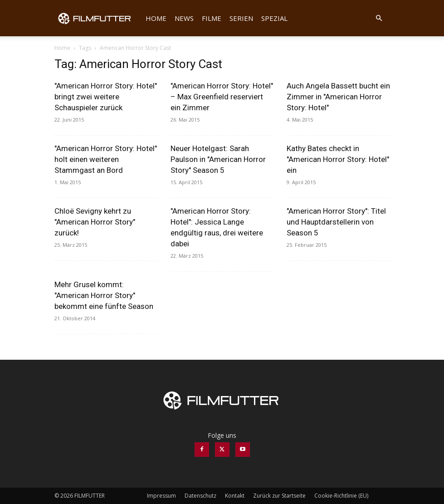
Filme (212, 18)
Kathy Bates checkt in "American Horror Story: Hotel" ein (338, 159)
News (184, 18)
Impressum (161, 496)
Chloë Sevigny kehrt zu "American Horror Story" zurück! (95, 222)
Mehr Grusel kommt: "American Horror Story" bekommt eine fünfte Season (104, 295)
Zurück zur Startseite (279, 496)
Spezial (274, 18)
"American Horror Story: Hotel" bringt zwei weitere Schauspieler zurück (106, 97)
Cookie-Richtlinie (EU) (341, 496)
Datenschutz (200, 496)
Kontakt (235, 496)
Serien (241, 18)
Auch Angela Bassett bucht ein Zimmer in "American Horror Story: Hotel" (338, 97)
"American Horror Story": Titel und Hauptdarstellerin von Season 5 (336, 222)
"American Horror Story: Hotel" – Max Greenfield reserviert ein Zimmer (222, 97)
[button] (379, 18)
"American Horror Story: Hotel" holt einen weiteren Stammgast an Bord (106, 159)
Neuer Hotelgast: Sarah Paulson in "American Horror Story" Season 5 (218, 159)
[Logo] (98, 18)
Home (156, 18)
